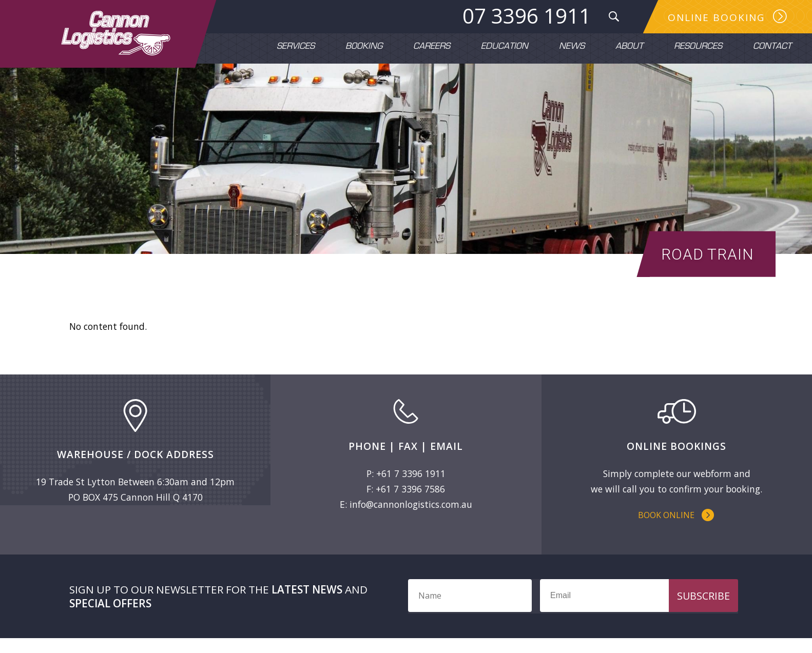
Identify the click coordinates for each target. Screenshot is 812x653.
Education (505, 47)
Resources (698, 47)
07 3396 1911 (526, 16)
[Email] (635, 610)
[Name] (470, 610)
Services (296, 47)
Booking (364, 47)
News (572, 47)
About (629, 47)
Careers (432, 47)
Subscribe (703, 611)
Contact (772, 47)
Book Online (666, 528)
